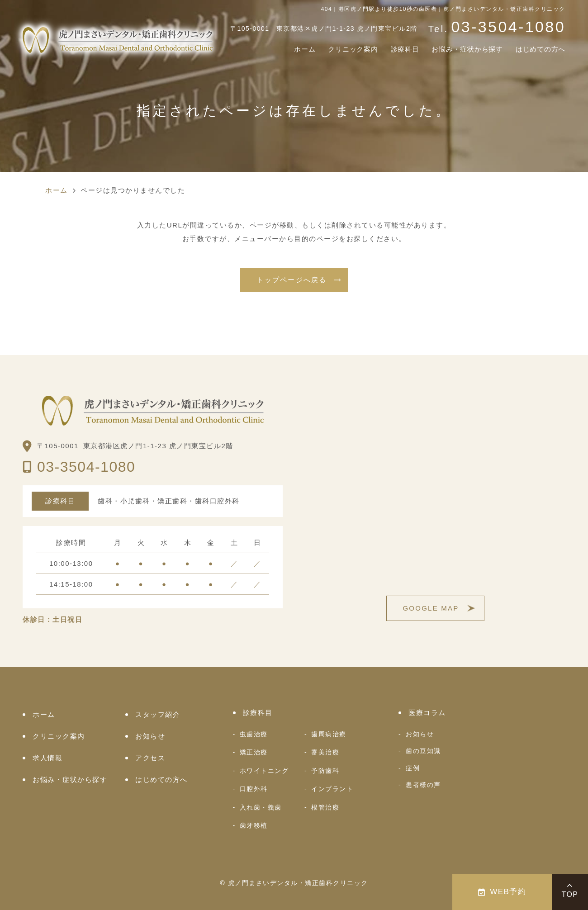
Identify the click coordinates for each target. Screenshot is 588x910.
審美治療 (325, 752)
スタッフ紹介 (158, 714)
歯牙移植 (254, 825)
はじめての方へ (537, 50)
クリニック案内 (330, 50)
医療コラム (427, 713)
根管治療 (325, 807)
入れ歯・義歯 (261, 807)
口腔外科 (254, 789)
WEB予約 (502, 892)
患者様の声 (423, 785)
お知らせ (150, 736)
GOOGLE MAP (431, 608)
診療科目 (386, 50)
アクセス (150, 758)
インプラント (332, 789)
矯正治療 (254, 752)
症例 (413, 768)
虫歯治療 (254, 734)
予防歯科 (325, 771)
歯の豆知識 (423, 751)
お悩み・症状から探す (456, 50)
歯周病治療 (329, 734)
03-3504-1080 (86, 467)
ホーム (277, 50)
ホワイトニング (264, 771)
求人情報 (47, 758)
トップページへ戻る (292, 280)
